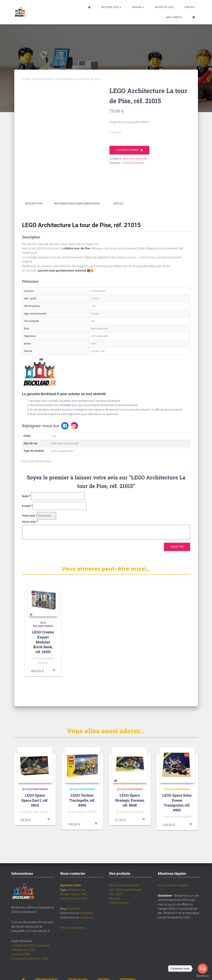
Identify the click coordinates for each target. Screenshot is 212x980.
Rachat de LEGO (164, 7)
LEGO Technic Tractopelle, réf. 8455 (82, 799)
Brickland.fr (73, 908)
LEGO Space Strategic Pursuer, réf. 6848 (130, 799)
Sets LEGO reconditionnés (125, 889)
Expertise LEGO (71, 885)
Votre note (30, 515)
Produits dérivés (119, 902)
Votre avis (30, 521)
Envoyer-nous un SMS (74, 893)
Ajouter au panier (127, 150)
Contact (190, 7)
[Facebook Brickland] (65, 425)
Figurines (115, 898)
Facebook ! (87, 912)
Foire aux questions (72, 927)
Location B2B (22, 953)
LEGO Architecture (133, 163)
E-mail (27, 505)
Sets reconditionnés (42, 79)
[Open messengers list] (203, 968)
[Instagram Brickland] (74, 425)
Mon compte (174, 17)
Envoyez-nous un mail (74, 898)
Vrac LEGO (116, 893)
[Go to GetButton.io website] (203, 976)
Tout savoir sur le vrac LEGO (31, 958)
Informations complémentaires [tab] (77, 204)
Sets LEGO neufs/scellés (124, 885)
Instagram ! (87, 917)
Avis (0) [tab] (118, 204)
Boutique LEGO (111, 7)
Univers (138, 7)
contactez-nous (76, 889)
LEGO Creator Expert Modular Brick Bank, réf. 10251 (43, 641)
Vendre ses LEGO (24, 949)
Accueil (26, 79)
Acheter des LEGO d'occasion (31, 945)
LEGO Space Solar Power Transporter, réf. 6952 (177, 802)
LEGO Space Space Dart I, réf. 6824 (35, 799)
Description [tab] (34, 204)
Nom (26, 495)
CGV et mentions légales (173, 885)
